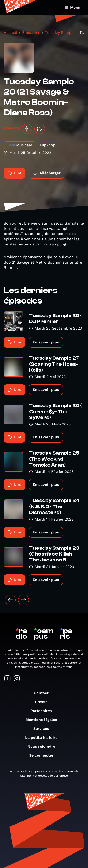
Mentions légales (44, 720)
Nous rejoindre (44, 746)
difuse (64, 776)
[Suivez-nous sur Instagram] (17, 679)
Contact (44, 693)
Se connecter (44, 755)
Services (44, 729)
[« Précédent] (10, 600)
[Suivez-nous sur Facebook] (8, 679)
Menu (72, 7)
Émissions (31, 33)
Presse (44, 702)
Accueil (10, 33)
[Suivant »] (23, 600)
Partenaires (44, 711)
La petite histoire (44, 738)
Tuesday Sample (60, 33)
